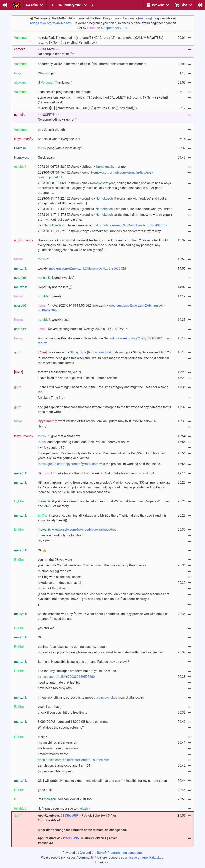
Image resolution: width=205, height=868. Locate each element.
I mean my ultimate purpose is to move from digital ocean (91, 697)
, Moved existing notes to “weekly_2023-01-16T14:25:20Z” (83, 329)
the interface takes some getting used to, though (72, 647)
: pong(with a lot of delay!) (60, 148)
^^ (44, 259)
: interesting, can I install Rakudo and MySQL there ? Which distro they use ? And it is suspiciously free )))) (102, 518)
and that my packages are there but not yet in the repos (77, 671)
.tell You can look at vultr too (65, 799)
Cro (82, 853)
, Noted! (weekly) (56, 278)
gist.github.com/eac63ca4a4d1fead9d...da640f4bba (130, 225)
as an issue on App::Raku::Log (142, 857)
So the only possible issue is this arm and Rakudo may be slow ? (83, 662)
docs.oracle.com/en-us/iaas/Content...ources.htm (73, 760)
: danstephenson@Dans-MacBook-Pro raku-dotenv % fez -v (83, 442)
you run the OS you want (55, 560)
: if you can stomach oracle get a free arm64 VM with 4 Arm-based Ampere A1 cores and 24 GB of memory (104, 504)
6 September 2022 (114, 28)
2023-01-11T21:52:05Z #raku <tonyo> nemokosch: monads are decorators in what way (99, 231)
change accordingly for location (60, 535)
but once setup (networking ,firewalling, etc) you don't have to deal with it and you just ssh (101, 652)
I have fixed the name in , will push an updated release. (78, 378)
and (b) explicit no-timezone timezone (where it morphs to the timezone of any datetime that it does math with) (105, 409)
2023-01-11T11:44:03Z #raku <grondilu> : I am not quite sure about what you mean (105, 209)
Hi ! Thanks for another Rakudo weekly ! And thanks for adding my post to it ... (98, 473)
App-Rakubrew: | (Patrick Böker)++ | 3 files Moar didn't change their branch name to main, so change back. (83, 823)
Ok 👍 (42, 550)
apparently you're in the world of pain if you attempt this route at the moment (92, 64)
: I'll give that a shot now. (59, 436)
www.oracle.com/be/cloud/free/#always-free (84, 529)
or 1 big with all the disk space (59, 577)
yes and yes (46, 628)
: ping (48, 73)
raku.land (104, 352)
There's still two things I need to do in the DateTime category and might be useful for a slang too (103, 389)
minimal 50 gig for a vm (55, 571)
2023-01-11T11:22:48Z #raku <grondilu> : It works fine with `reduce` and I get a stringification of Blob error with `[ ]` (102, 201)
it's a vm (44, 541)
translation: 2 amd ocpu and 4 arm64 (64, 765)
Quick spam (46, 157)
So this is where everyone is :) (59, 139)
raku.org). (146, 18)
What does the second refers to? (61, 727)
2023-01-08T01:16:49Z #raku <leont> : (95, 175)
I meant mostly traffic (53, 754)
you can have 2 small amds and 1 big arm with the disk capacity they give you (93, 565)
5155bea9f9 (69, 815)
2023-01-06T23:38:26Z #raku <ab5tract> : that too (82, 167)
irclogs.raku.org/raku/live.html (51, 23)
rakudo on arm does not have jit (60, 583)
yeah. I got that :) (50, 707)
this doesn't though (51, 130)
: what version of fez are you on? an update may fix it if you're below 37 (97, 421)
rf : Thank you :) (55, 82)
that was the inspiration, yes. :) (59, 372)
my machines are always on (57, 742)
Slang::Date (78, 352)
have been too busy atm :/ (56, 688)
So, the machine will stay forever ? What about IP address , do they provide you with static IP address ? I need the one (103, 616)
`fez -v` (43, 427)
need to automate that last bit (59, 682)
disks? (42, 737)
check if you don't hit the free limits (62, 712)
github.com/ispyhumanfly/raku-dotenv (74, 464)
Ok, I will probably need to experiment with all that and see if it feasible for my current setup (102, 781)
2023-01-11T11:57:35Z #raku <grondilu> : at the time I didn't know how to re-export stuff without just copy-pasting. (105, 217)
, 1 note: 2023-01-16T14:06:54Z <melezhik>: (101, 308)
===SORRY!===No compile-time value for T (57, 51)
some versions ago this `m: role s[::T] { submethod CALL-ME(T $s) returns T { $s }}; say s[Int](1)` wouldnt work (103, 100)
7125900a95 (70, 838)
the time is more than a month (59, 748)
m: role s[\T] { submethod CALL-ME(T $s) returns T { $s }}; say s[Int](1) (87, 108)
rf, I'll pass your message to (64, 808)
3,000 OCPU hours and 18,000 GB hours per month (74, 722)
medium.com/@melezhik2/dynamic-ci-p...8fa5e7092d (87, 268)
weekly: (82, 268)
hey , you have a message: (102, 225)
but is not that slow (51, 588)
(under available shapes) (55, 771)
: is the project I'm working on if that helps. (99, 464)
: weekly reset (54, 320)
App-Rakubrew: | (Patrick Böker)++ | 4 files (78, 840)
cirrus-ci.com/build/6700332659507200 (66, 677)
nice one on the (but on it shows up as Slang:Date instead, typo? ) (104, 352)
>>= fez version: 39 (51, 448)
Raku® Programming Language (119, 853)
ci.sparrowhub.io (106, 697)
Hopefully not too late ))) (55, 287)
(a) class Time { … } (51, 398)
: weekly (50, 296)
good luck (45, 790)
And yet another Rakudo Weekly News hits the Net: (105, 341)
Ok (40, 637)
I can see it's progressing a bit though (64, 92)
